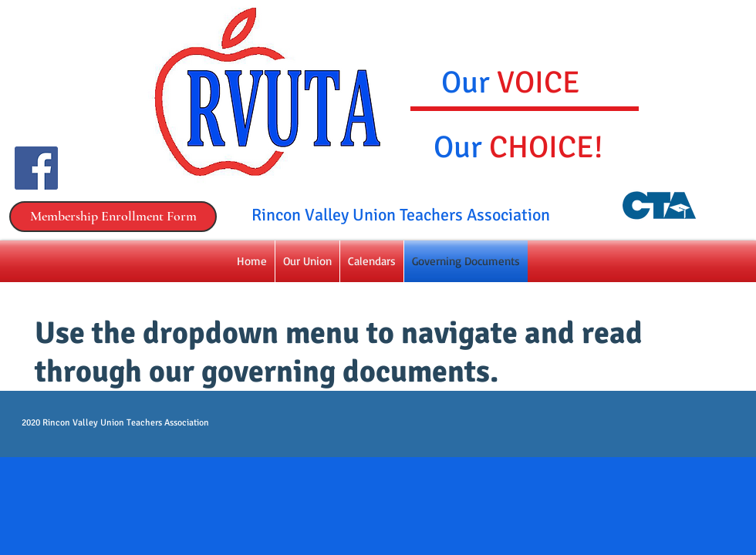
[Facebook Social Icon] (36, 168)
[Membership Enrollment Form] (113, 217)
